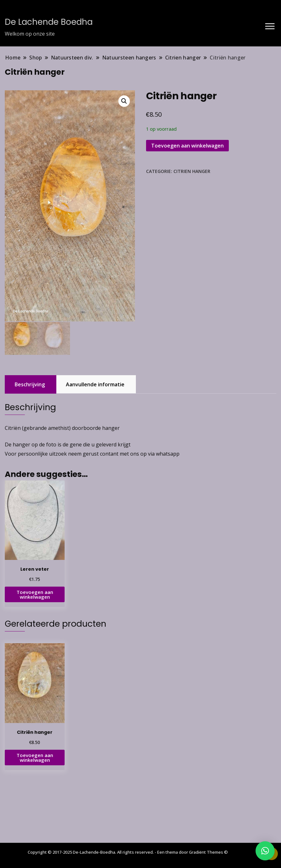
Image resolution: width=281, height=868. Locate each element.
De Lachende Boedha (49, 22)
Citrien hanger (192, 171)
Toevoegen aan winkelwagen (187, 146)
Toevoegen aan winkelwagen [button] (35, 594)
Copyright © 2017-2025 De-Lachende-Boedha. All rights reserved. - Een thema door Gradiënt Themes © (128, 852)
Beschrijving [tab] (30, 384)
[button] (124, 101)
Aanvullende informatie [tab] (95, 384)
